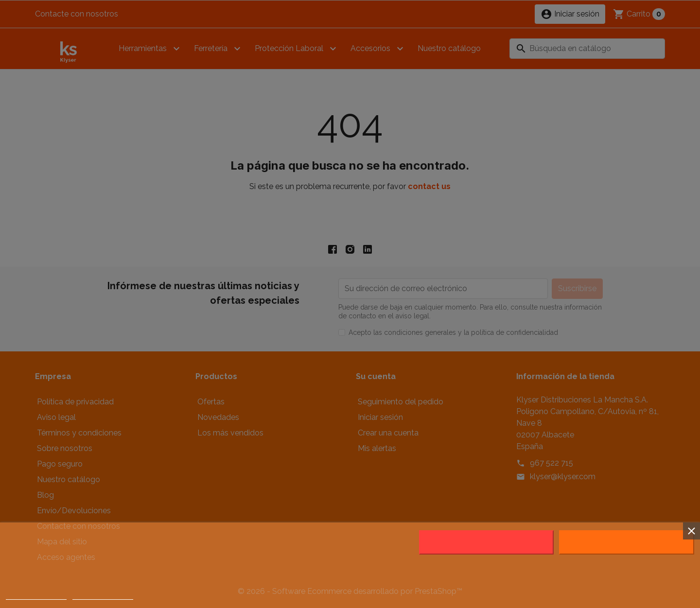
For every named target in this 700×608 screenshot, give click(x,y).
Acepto (627, 542)
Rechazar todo (486, 542)
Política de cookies (36, 595)
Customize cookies (103, 595)
